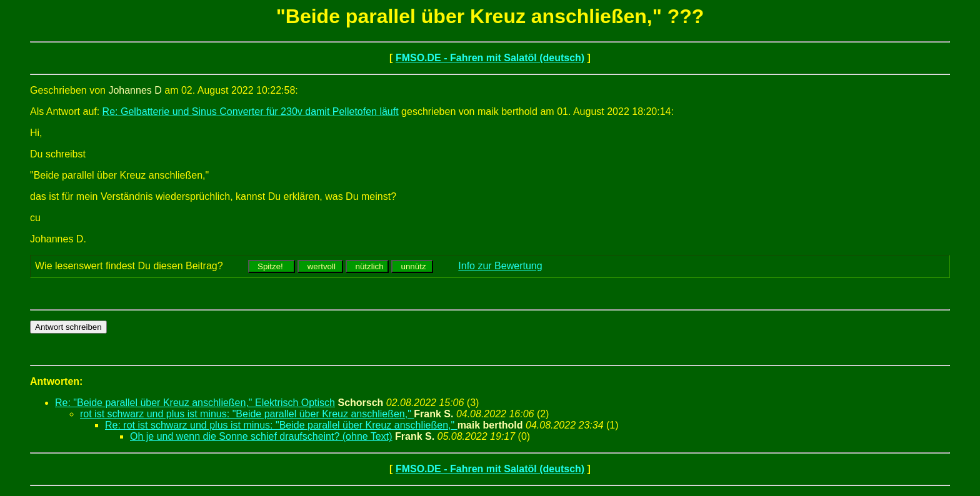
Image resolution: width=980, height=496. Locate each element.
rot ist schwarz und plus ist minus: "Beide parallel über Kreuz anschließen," (247, 414)
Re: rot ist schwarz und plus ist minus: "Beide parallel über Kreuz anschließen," (281, 425)
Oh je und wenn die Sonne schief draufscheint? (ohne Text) (261, 436)
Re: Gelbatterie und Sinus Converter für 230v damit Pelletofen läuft (251, 112)
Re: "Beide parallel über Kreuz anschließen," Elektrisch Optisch (195, 403)
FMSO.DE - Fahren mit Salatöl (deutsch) (490, 58)
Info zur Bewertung (500, 266)
